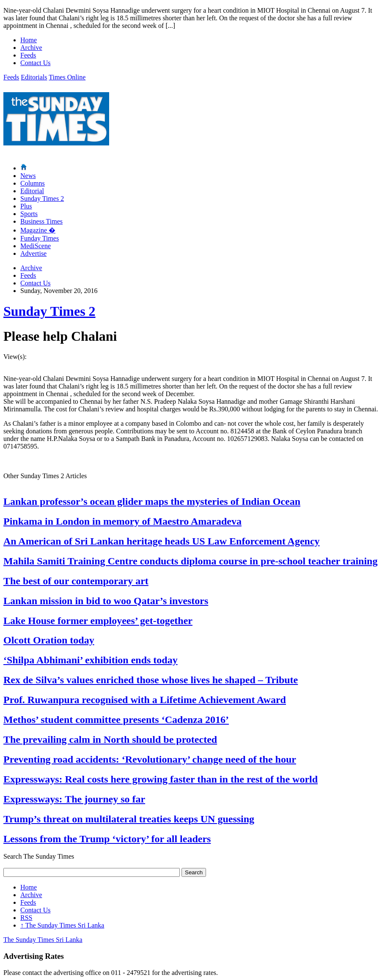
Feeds (28, 55)
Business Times (41, 221)
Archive (31, 48)
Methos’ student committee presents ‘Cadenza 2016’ (116, 720)
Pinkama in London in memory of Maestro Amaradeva (122, 521)
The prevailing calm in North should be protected (110, 739)
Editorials (34, 77)
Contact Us (36, 63)
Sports (29, 214)
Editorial (32, 191)
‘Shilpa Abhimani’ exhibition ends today (91, 660)
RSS (26, 918)
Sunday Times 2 (42, 198)
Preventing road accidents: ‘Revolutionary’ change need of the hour (150, 759)
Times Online (67, 77)
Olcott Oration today (49, 640)
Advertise (33, 253)
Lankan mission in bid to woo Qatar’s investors (106, 601)
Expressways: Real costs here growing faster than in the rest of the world (161, 779)
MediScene (36, 246)
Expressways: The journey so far (74, 799)
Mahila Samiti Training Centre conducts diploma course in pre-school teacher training (190, 561)
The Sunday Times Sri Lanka (62, 925)
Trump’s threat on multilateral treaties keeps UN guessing (129, 819)
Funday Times (40, 238)
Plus (26, 206)
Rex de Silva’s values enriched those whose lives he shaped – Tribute (151, 680)
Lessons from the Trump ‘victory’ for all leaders (107, 839)
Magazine (38, 230)
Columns (33, 183)
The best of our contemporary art (76, 581)
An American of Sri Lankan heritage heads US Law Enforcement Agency (162, 541)
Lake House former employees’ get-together (98, 621)
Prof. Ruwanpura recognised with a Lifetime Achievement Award (145, 700)
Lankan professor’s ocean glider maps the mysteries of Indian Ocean (152, 501)
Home (29, 40)
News (28, 176)
